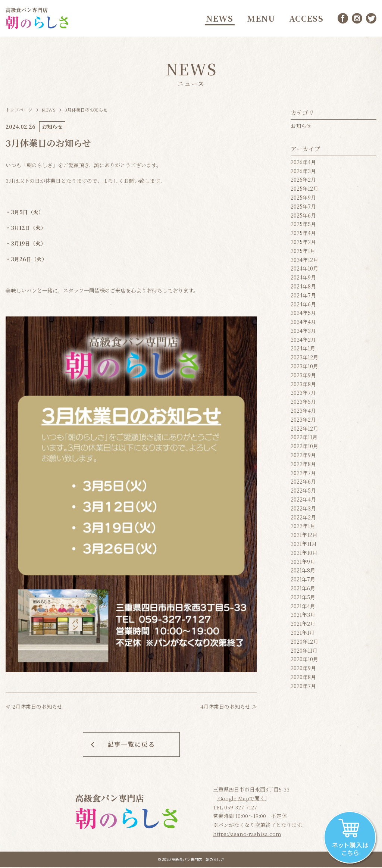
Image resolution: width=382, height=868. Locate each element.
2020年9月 (303, 670)
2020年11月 (304, 652)
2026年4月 (303, 163)
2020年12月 (304, 643)
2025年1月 (303, 252)
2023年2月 (303, 421)
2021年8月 (303, 572)
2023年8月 (303, 385)
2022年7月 (303, 474)
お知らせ (301, 127)
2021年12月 (304, 537)
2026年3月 (303, 172)
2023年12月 (304, 359)
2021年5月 (303, 599)
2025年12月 (304, 190)
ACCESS (306, 19)
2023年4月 (303, 412)
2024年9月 (303, 279)
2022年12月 (304, 430)
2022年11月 (304, 439)
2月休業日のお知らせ (37, 708)
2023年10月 (304, 368)
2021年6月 (303, 590)
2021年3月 (303, 616)
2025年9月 (303, 199)
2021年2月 (303, 625)
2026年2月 (303, 181)
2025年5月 (303, 226)
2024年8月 (303, 288)
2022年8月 (303, 465)
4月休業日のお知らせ (225, 708)
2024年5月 (303, 315)
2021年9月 (303, 563)
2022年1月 (303, 528)
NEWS (219, 19)
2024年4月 (303, 324)
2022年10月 (304, 448)
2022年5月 (303, 492)
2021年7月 (303, 581)
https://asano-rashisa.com (247, 834)
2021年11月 (304, 545)
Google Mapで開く (242, 799)
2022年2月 (303, 519)
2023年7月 (303, 394)
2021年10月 (304, 554)
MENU (260, 19)
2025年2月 (303, 243)
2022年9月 (303, 456)
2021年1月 (303, 634)
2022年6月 (303, 483)
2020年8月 (303, 678)
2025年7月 (303, 208)
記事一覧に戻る (131, 744)
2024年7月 (303, 297)
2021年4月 (303, 608)
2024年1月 (303, 350)
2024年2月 (303, 341)
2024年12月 (304, 261)
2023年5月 (303, 403)
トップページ (19, 111)
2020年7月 (303, 687)
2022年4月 (303, 501)
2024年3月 (303, 332)
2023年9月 (303, 377)
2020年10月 (304, 661)
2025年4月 (303, 235)
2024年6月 (303, 306)
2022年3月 (303, 510)
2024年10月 (304, 270)
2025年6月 (303, 217)
